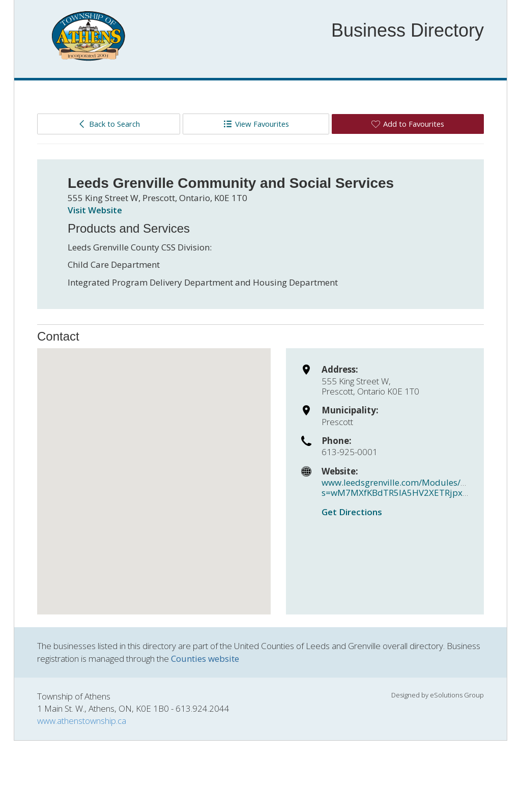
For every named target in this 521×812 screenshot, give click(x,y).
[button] (154, 472)
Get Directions (352, 512)
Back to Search (109, 124)
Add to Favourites (408, 124)
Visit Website (95, 210)
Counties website (205, 659)
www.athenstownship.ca (82, 721)
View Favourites (256, 124)
